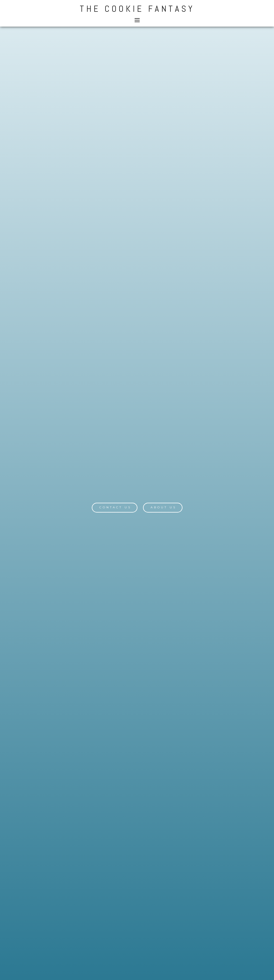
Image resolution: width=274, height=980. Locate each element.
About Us (163, 507)
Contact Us (115, 507)
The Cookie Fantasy (137, 9)
